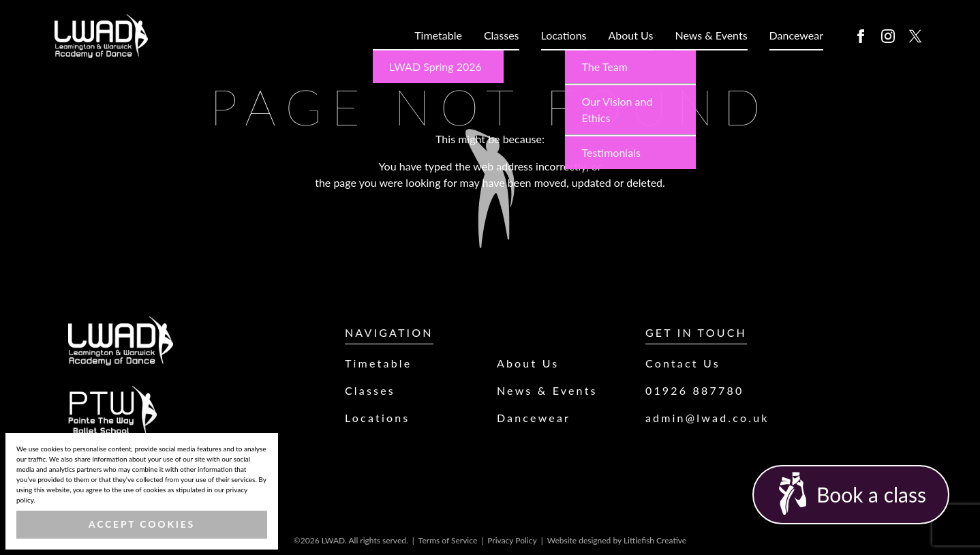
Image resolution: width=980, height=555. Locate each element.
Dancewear (796, 35)
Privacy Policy (512, 540)
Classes (502, 35)
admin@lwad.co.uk (707, 418)
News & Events (711, 35)
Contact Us (683, 363)
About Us (631, 35)
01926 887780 (695, 390)
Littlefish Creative (655, 540)
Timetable (438, 35)
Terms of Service (448, 540)
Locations (564, 35)
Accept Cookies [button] (142, 524)
